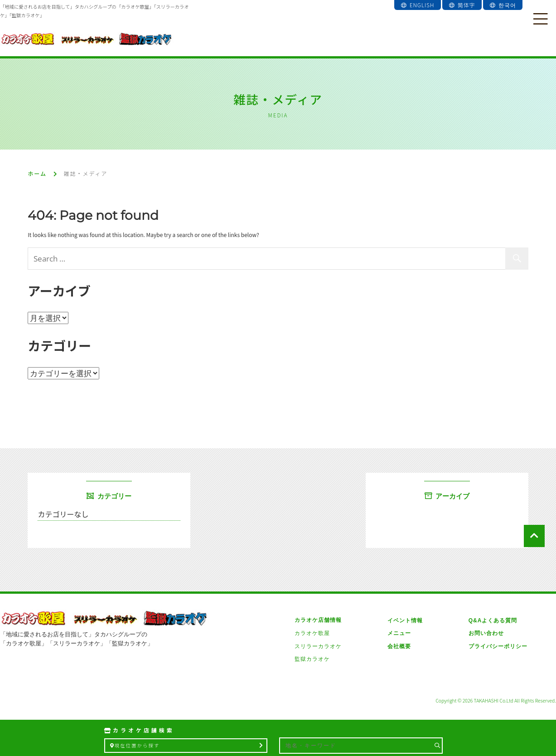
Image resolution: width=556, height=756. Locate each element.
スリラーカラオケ (318, 646)
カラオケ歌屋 (312, 633)
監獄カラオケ (312, 659)
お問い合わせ (486, 633)
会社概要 (399, 646)
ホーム (37, 173)
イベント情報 (405, 620)
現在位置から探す (187, 745)
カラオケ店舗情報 (318, 620)
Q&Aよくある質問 (493, 620)
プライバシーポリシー (498, 646)
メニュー (399, 633)
